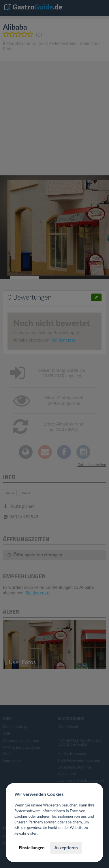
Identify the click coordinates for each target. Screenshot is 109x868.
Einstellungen (32, 848)
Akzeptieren (66, 848)
